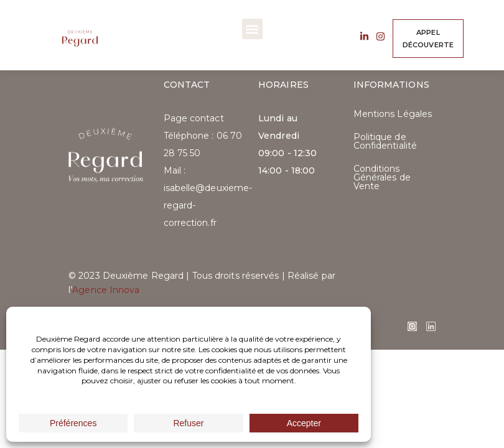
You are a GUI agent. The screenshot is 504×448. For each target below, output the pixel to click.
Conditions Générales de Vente (382, 177)
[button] (252, 29)
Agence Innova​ (106, 290)
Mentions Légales (393, 114)
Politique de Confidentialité (385, 141)
